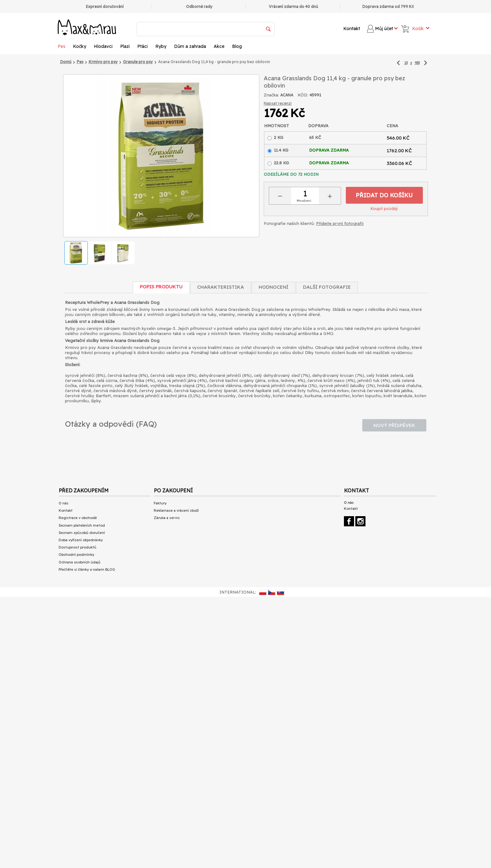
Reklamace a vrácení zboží (176, 510)
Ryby (161, 46)
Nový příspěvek (394, 425)
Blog (237, 46)
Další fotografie (327, 287)
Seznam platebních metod (82, 525)
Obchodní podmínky (76, 555)
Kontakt (352, 29)
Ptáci (142, 46)
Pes (61, 46)
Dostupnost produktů (78, 547)
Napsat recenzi (278, 103)
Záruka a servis (167, 518)
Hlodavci (103, 46)
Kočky (80, 46)
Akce (219, 46)
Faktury (160, 503)
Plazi (125, 46)
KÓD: (303, 95)
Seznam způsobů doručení (82, 533)
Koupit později (384, 209)
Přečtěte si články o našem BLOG (87, 569)
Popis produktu (161, 287)
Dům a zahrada (190, 46)
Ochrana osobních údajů (80, 562)
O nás (64, 503)
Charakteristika (221, 287)
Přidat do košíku (384, 195)
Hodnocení (274, 287)
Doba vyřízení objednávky (81, 540)
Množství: (304, 201)
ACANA (287, 95)
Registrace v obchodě (78, 518)
